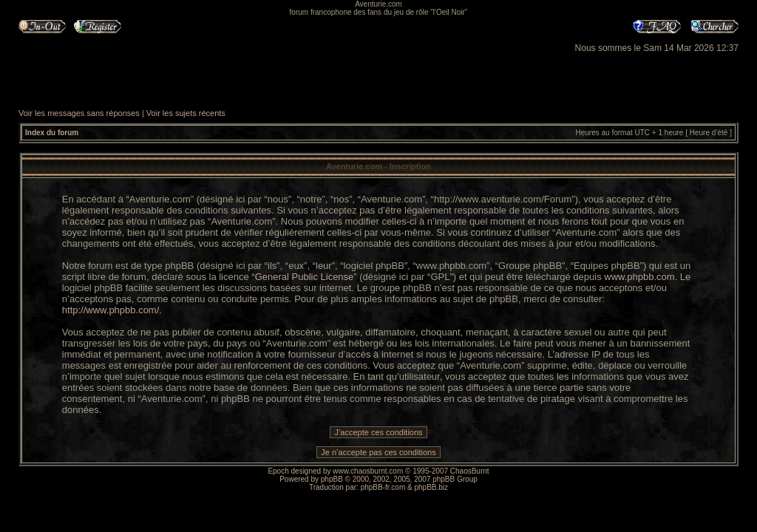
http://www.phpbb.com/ (111, 310)
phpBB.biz (431, 487)
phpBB (332, 479)
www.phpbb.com (639, 277)
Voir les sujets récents (186, 113)
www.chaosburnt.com (368, 471)
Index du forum (52, 133)
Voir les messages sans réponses (79, 113)
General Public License (305, 277)
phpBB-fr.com (383, 487)
